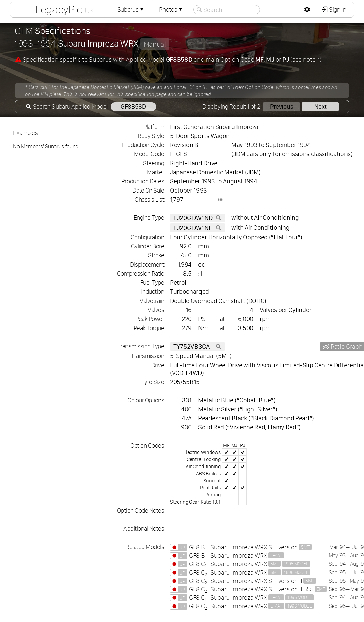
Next (320, 107)
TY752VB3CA (197, 347)
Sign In (337, 10)
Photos (171, 10)
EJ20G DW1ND (197, 218)
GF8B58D (133, 107)
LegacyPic (65, 9)
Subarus (131, 10)
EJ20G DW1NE (197, 228)
